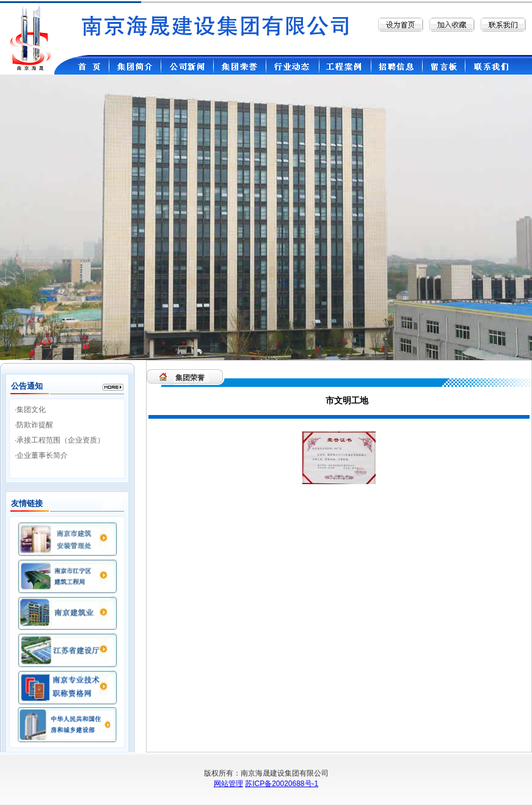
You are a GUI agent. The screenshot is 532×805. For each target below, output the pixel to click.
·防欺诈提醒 (34, 425)
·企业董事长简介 (41, 455)
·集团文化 (30, 410)
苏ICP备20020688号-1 (282, 784)
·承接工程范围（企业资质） (60, 440)
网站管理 (228, 784)
